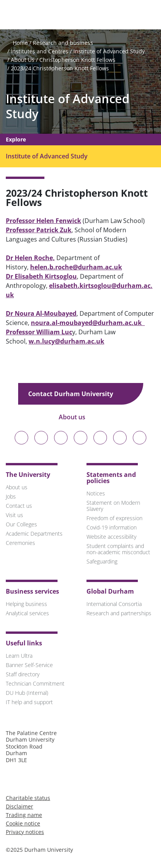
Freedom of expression (114, 518)
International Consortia (114, 604)
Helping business (26, 604)
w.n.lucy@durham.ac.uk (66, 341)
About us (77, 417)
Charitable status (28, 798)
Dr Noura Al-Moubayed (41, 313)
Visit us (14, 515)
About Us (23, 60)
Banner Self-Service (29, 665)
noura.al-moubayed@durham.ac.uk (88, 323)
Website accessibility (111, 537)
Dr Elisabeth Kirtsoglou (41, 276)
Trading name (24, 815)
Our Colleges (21, 524)
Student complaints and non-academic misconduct (118, 549)
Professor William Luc (39, 332)
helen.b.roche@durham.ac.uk (76, 267)
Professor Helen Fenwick (43, 221)
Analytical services (27, 613)
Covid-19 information (112, 527)
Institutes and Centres (40, 51)
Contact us (19, 506)
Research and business (63, 43)
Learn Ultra (19, 656)
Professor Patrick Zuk (39, 230)
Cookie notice (23, 823)
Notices (96, 493)
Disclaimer (19, 806)
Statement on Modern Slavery (113, 506)
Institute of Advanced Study (109, 51)
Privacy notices (25, 832)
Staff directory (23, 674)
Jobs (11, 496)
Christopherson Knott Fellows (77, 60)
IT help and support (29, 702)
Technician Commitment (35, 683)
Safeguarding (102, 561)
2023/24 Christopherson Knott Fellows (60, 68)
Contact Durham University (76, 394)
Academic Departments (34, 534)
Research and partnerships (119, 613)
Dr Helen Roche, (30, 258)
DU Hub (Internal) (27, 693)
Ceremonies (20, 543)
